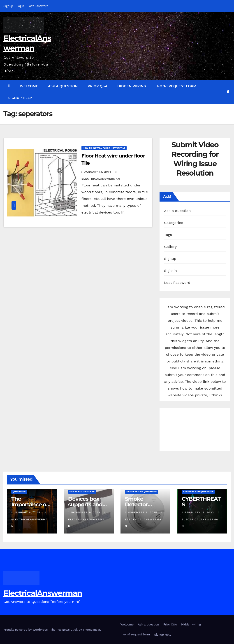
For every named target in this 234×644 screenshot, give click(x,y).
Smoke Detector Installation (139, 504)
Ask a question (63, 86)
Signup (8, 6)
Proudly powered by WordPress (26, 630)
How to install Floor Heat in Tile (104, 148)
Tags (168, 235)
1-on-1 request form (176, 86)
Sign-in (170, 271)
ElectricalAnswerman (43, 593)
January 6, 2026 (28, 512)
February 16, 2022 (200, 512)
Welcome (29, 86)
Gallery (170, 247)
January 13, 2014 (98, 172)
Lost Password (38, 6)
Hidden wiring (132, 86)
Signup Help (20, 98)
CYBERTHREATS (201, 502)
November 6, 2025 (143, 512)
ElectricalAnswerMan (29, 519)
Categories (174, 223)
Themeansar (92, 630)
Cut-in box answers (82, 492)
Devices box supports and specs (85, 504)
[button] (228, 92)
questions (19, 492)
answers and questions (142, 492)
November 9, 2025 (86, 512)
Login (20, 6)
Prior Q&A (98, 86)
